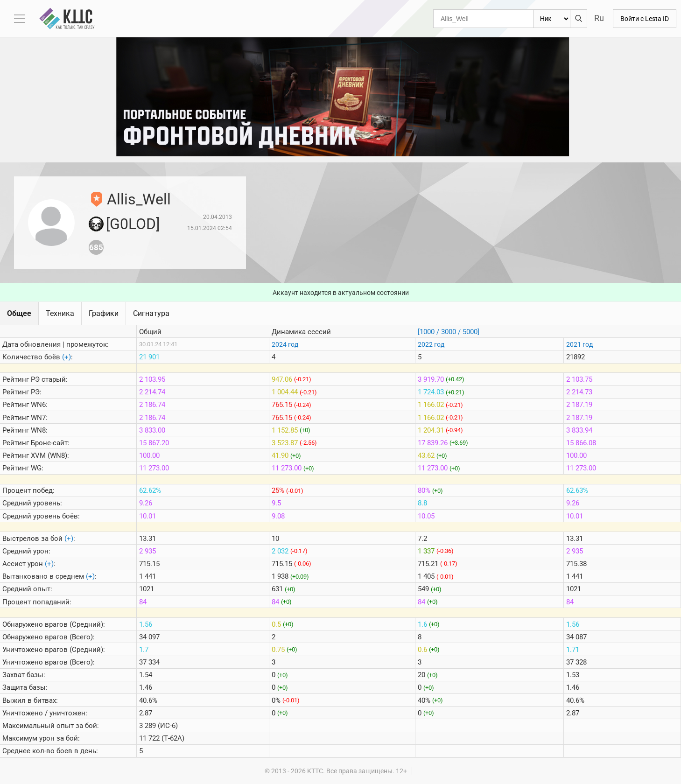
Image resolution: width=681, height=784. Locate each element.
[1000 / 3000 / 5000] (449, 332)
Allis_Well (139, 199)
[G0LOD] (133, 224)
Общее (19, 313)
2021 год (579, 344)
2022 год (431, 344)
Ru (599, 18)
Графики (104, 313)
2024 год (285, 344)
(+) (67, 357)
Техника (60, 313)
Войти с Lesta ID (645, 19)
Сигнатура (151, 313)
